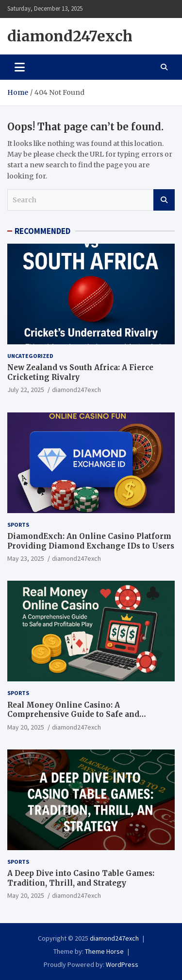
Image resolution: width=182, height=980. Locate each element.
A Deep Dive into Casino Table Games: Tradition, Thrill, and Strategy (81, 878)
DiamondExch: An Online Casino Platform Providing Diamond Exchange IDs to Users (91, 541)
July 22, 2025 (26, 390)
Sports (18, 525)
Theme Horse (104, 951)
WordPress (122, 964)
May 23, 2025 (26, 558)
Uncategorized (30, 356)
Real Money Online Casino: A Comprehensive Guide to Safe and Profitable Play (73, 714)
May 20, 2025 (26, 727)
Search (164, 200)
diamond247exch (70, 36)
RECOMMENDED (42, 231)
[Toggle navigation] (20, 67)
